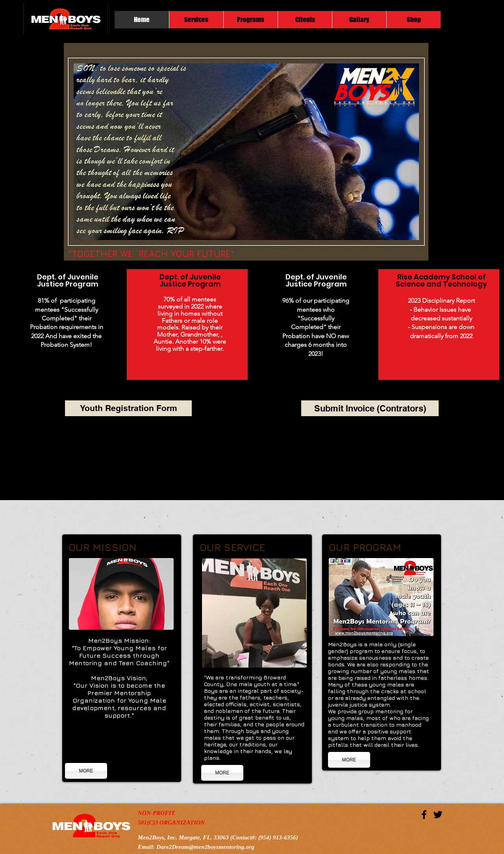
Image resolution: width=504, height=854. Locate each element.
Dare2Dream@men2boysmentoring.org (205, 847)
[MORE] (86, 771)
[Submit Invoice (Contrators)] (370, 408)
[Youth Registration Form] (128, 408)
